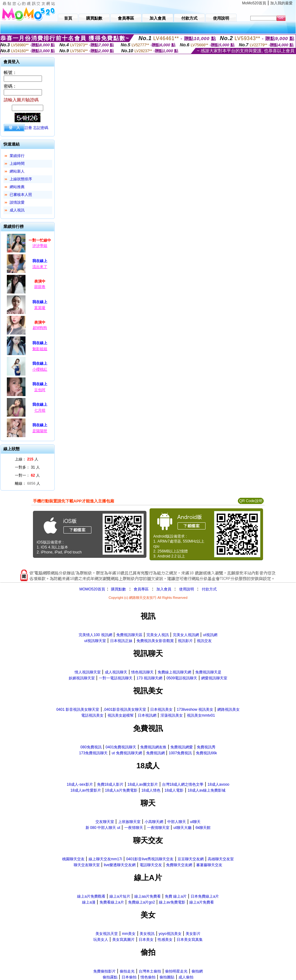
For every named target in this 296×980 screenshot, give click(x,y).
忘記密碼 (41, 128)
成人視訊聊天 (116, 672)
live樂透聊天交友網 (120, 865)
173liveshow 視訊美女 (195, 710)
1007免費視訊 (180, 753)
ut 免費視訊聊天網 (127, 753)
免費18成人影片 (110, 784)
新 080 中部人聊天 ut (103, 828)
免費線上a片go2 (142, 902)
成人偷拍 (186, 977)
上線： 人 (27, 459)
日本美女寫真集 (190, 940)
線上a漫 (89, 902)
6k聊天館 (203, 828)
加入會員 (164, 589)
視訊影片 (185, 641)
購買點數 (118, 589)
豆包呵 (40, 390)
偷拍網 (197, 971)
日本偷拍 (129, 977)
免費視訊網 (155, 753)
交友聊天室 (105, 822)
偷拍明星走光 (176, 971)
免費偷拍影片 (104, 971)
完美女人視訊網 (186, 635)
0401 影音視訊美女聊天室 (78, 710)
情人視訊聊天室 (88, 672)
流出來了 (40, 267)
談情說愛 (17, 202)
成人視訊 (17, 210)
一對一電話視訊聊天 (116, 678)
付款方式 (209, 589)
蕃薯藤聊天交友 (209, 865)
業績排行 (17, 156)
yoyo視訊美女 (170, 934)
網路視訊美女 (229, 710)
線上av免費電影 (172, 902)
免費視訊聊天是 (208, 672)
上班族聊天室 (129, 822)
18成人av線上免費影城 (206, 790)
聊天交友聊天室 (87, 865)
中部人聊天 (177, 822)
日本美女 (146, 940)
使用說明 (187, 589)
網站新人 (17, 171)
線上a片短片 (120, 896)
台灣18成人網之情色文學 (183, 784)
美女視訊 (147, 934)
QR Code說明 (251, 501)
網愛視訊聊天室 (214, 678)
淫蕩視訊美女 (172, 715)
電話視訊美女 (92, 715)
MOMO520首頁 (92, 589)
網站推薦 (17, 187)
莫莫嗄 (40, 308)
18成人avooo (218, 784)
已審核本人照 (21, 195)
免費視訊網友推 (153, 747)
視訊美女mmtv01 (201, 715)
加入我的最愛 (281, 3)
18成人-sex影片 (80, 784)
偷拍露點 (110, 977)
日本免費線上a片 (205, 896)
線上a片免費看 (202, 902)
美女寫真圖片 (123, 940)
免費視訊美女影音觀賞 (155, 641)
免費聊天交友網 (179, 865)
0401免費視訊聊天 (121, 747)
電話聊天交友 (151, 865)
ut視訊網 (210, 635)
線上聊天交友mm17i (105, 859)
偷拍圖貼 (167, 977)
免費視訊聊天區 (129, 635)
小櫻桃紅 (40, 369)
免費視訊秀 (206, 747)
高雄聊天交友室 (221, 859)
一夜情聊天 (134, 828)
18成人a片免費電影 (121, 790)
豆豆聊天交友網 (191, 859)
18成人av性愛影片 (86, 790)
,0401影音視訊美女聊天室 (125, 710)
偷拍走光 (127, 971)
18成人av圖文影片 (143, 784)
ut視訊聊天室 (95, 641)
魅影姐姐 (40, 349)
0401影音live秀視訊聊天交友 (150, 859)
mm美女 (129, 934)
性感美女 (165, 940)
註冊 (28, 128)
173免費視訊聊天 (93, 753)
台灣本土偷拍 (150, 971)
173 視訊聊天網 (149, 678)
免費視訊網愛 (182, 747)
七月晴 (40, 410)
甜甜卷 (40, 287)
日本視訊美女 (161, 710)
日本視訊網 (147, 715)
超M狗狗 (40, 328)
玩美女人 (101, 940)
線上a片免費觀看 (91, 896)
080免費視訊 (91, 747)
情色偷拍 (148, 977)
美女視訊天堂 (107, 934)
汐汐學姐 (40, 246)
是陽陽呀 (40, 431)
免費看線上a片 (112, 902)
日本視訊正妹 (121, 641)
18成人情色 (151, 790)
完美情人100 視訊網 (95, 635)
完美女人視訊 (158, 635)
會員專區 (141, 589)
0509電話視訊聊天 (182, 678)
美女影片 (193, 934)
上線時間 (17, 164)
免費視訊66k (206, 753)
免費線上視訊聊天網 (174, 672)
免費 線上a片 (176, 896)
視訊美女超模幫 (121, 715)
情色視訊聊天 (142, 672)
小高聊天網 (154, 822)
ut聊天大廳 (183, 828)
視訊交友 (204, 641)
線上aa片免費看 (148, 896)
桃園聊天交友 (73, 859)
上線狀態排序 (21, 179)
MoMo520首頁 (254, 3)
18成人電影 (174, 790)
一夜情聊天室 (158, 828)
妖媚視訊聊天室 (82, 678)
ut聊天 (195, 822)
